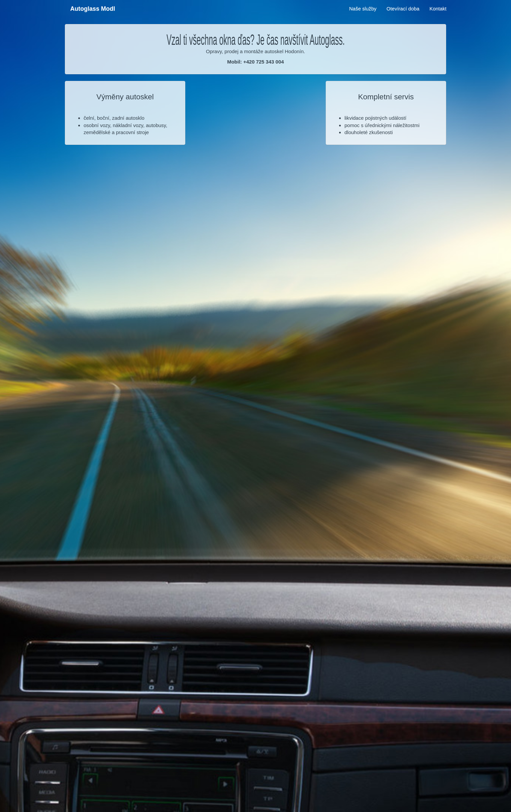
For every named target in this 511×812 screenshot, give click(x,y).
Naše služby (363, 9)
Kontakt (438, 9)
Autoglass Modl (93, 9)
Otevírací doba (403, 9)
